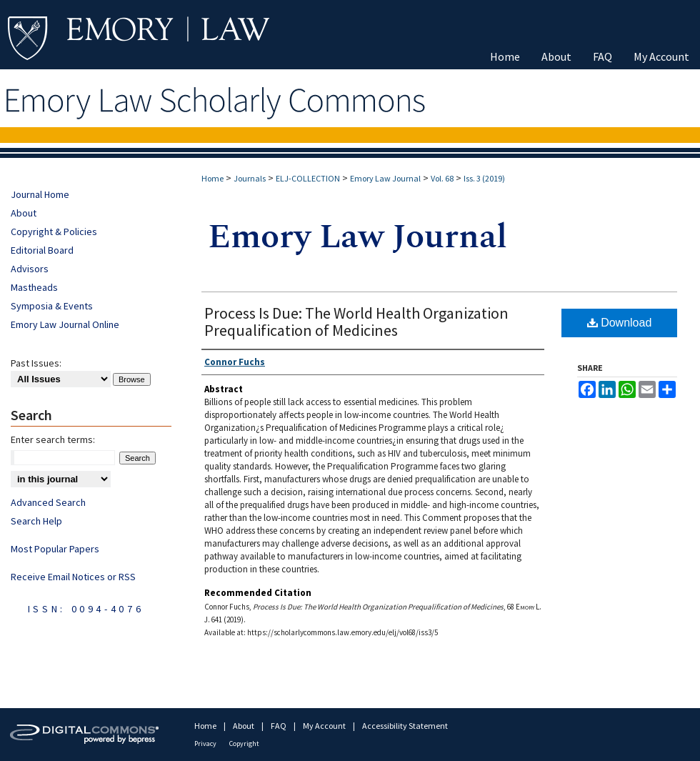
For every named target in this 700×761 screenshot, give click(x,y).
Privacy (206, 743)
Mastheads (34, 287)
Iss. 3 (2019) (484, 178)
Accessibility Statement (405, 726)
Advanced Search (48, 502)
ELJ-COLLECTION (308, 178)
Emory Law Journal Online (65, 324)
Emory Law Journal (385, 178)
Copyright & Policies (54, 232)
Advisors (30, 269)
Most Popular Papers (55, 549)
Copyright (244, 743)
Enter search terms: (53, 439)
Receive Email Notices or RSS (73, 577)
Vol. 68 (442, 178)
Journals (250, 178)
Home (212, 178)
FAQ (279, 726)
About (24, 213)
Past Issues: (36, 363)
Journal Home (40, 194)
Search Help (36, 521)
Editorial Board (42, 250)
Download (620, 323)
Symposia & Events (52, 306)
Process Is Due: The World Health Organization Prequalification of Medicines (356, 322)
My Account (325, 726)
